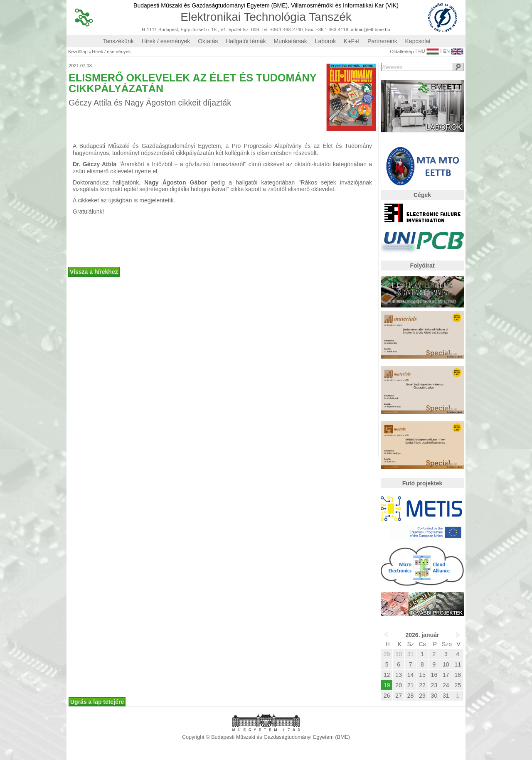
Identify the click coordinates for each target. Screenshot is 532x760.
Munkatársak (291, 41)
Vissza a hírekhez (94, 272)
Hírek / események (166, 41)
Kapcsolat (418, 41)
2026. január (422, 635)
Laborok (326, 41)
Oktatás (208, 41)
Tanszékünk (118, 41)
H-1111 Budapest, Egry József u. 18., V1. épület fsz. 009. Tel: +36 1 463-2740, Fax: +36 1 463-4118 (245, 30)
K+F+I (352, 41)
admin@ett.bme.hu (371, 30)
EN (453, 49)
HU (428, 49)
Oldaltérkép (402, 52)
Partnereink (382, 41)
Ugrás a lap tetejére (97, 702)
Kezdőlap (78, 52)
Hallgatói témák (246, 41)
